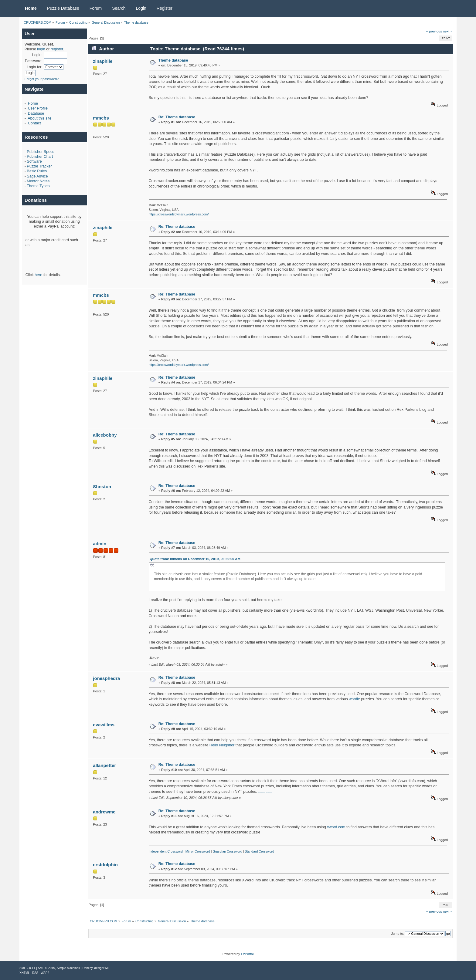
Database (36, 113)
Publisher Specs (40, 152)
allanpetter (104, 765)
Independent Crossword (166, 851)
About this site (39, 118)
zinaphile (103, 61)
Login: (37, 55)
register (57, 49)
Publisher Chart (40, 157)
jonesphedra (106, 678)
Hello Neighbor (222, 745)
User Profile (38, 108)
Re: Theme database (177, 117)
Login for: (35, 67)
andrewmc (104, 812)
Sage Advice (37, 176)
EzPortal (247, 954)
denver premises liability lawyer (269, 793)
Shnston (102, 487)
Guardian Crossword (228, 851)
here (38, 275)
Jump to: (397, 934)
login (41, 49)
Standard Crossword (259, 851)
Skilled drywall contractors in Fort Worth (262, 793)
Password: (34, 61)
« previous (434, 31)
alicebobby (105, 435)
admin (100, 544)
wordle (354, 699)
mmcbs (101, 118)
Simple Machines (68, 968)
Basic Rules (37, 171)
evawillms (104, 725)
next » (448, 31)
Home (33, 103)
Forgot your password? (42, 79)
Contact (34, 123)
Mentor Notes (38, 181)
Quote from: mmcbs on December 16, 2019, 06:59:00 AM (195, 559)
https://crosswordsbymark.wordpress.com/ (179, 214)
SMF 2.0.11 (27, 968)
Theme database (173, 60)
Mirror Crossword (198, 851)
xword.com (336, 827)
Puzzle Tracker (39, 166)
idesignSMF (102, 968)
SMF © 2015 (46, 968)
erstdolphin (105, 865)
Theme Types (38, 186)
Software (34, 161)
